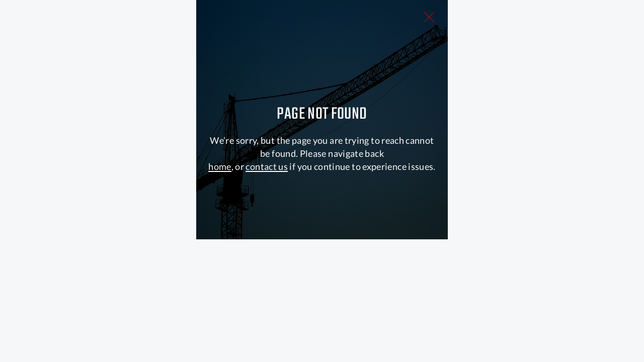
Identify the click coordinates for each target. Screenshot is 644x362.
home (220, 272)
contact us (267, 272)
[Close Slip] (529, 28)
